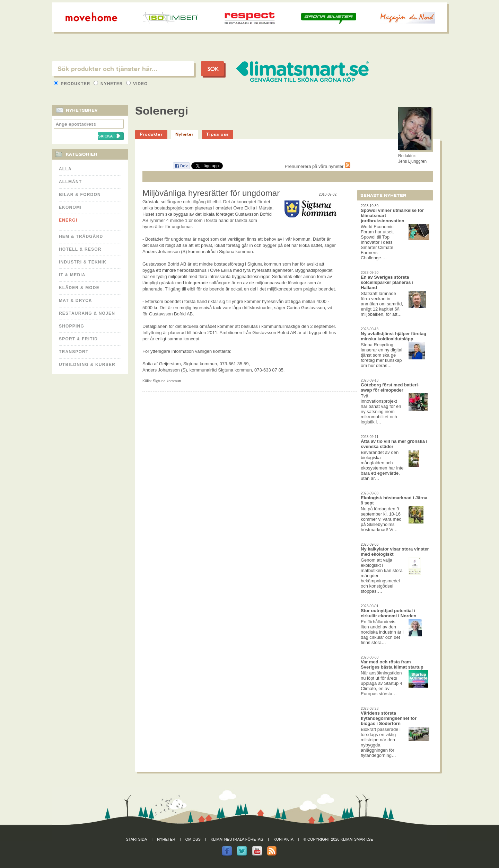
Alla (65, 169)
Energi (68, 220)
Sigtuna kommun (167, 381)
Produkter (73, 84)
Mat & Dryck (76, 301)
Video (137, 84)
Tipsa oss (217, 134)
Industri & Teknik (83, 262)
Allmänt (70, 182)
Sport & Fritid (78, 339)
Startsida (137, 839)
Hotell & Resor (80, 249)
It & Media (72, 275)
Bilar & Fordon (80, 195)
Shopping (72, 326)
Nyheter (109, 84)
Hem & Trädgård (81, 236)
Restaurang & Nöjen (87, 313)
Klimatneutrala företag (237, 839)
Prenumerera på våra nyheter (318, 166)
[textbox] (123, 69)
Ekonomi (70, 207)
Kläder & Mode (79, 288)
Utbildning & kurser (87, 365)
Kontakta (283, 839)
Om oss (193, 839)
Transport (74, 352)
